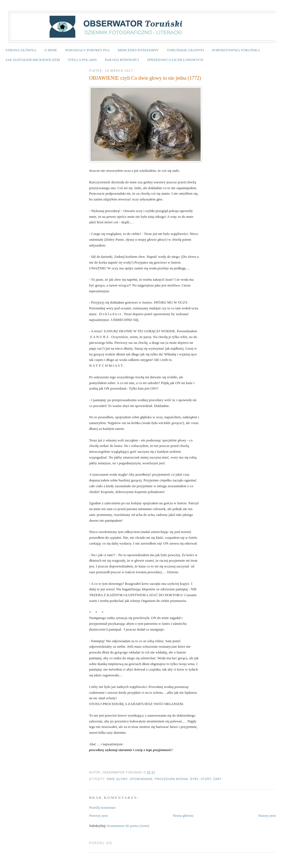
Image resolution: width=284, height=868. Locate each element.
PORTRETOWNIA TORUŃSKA (236, 50)
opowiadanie (141, 779)
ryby (194, 779)
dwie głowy (117, 779)
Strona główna (183, 815)
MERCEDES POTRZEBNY (138, 50)
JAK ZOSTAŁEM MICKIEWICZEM (33, 60)
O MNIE (51, 50)
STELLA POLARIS (82, 60)
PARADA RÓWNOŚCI (122, 60)
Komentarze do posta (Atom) (128, 826)
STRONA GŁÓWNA (21, 50)
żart (217, 779)
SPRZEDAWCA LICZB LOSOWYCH (175, 60)
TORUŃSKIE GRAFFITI (185, 50)
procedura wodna (172, 779)
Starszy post (267, 815)
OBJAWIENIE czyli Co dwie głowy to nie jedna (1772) (145, 78)
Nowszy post (99, 815)
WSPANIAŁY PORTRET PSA (87, 50)
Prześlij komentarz (103, 807)
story (206, 779)
